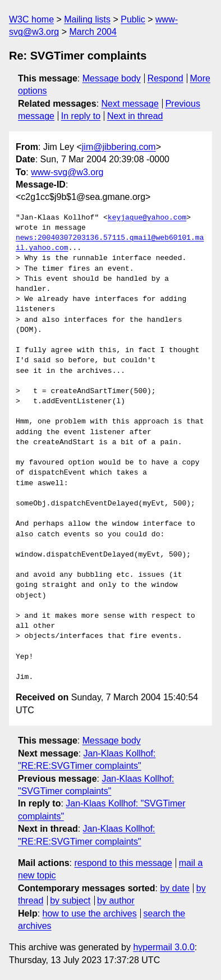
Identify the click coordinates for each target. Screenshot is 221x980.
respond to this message (123, 863)
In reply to (81, 116)
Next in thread (135, 116)
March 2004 (93, 32)
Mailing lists (87, 19)
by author (116, 901)
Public (133, 19)
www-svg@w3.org (67, 172)
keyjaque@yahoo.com (147, 218)
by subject (70, 901)
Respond (165, 78)
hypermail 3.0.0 (164, 947)
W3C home (31, 19)
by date (174, 888)
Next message (130, 104)
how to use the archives (90, 913)
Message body (112, 78)
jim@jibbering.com (119, 147)
